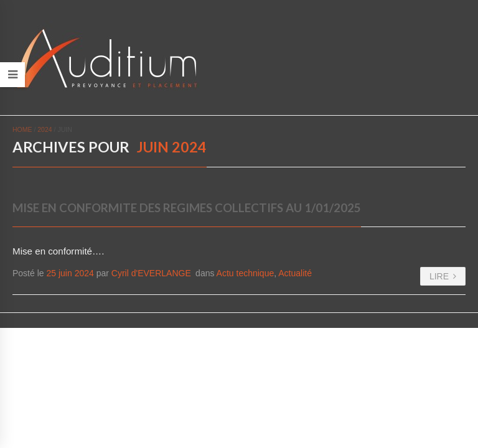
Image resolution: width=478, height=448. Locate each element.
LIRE (443, 276)
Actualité (295, 273)
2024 (45, 129)
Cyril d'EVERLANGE (151, 273)
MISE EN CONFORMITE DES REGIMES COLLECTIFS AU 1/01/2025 (187, 208)
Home (22, 129)
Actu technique (246, 273)
